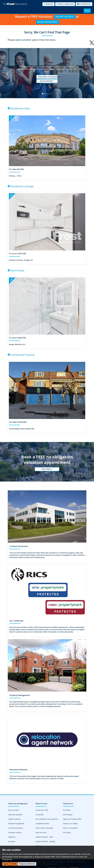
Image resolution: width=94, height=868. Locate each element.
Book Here (47, 472)
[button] (7, 74)
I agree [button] (6, 864)
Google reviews (48, 82)
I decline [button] (13, 864)
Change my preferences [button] (27, 864)
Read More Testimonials (48, 78)
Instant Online (65, 17)
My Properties (84, 4)
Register (48, 4)
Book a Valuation (65, 4)
